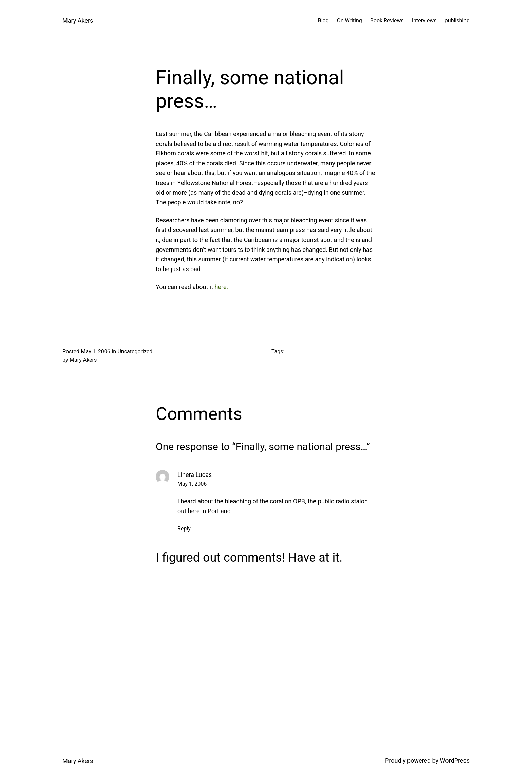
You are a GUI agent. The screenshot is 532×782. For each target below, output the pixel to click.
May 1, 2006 (192, 484)
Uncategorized (135, 351)
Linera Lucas (195, 475)
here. (222, 287)
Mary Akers (78, 21)
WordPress (455, 760)
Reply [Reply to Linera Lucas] (184, 529)
